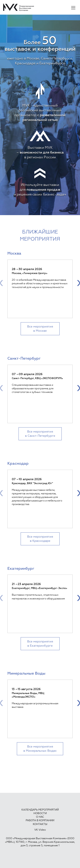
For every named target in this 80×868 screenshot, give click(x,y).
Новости (40, 813)
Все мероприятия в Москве (40, 329)
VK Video (40, 830)
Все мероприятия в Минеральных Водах (40, 749)
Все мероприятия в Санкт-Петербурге (40, 434)
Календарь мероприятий (40, 810)
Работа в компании (40, 821)
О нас (40, 817)
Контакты (40, 824)
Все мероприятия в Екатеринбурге (40, 644)
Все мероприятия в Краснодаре (40, 539)
